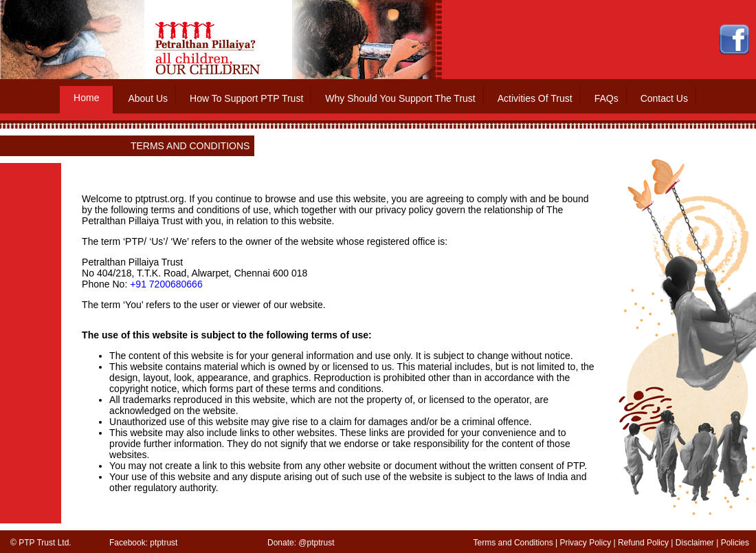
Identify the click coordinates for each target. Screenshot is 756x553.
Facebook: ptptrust (143, 543)
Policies (735, 543)
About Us (148, 98)
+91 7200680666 (166, 284)
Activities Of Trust (535, 98)
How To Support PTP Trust (246, 98)
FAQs (607, 98)
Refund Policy (643, 543)
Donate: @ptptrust (301, 543)
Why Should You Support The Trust (400, 98)
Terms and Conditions (513, 543)
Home (86, 98)
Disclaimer (695, 543)
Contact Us (664, 98)
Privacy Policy (585, 543)
